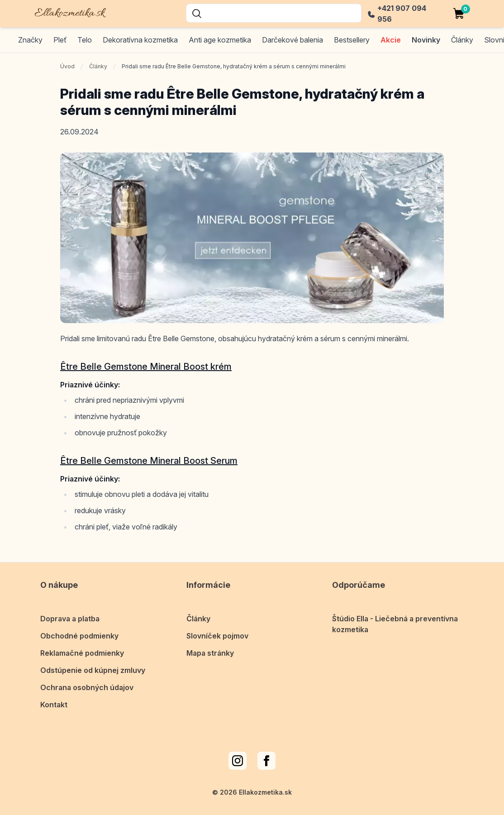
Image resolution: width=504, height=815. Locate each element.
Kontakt (54, 705)
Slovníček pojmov (217, 636)
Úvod (67, 66)
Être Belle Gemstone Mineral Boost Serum (149, 461)
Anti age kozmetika (220, 40)
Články (98, 66)
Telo (85, 40)
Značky (30, 40)
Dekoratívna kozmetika (140, 40)
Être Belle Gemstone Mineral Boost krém (146, 367)
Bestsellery (352, 40)
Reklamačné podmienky (82, 653)
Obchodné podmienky (79, 636)
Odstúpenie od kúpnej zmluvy (93, 670)
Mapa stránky (210, 653)
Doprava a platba (70, 619)
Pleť (60, 40)
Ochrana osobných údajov (87, 687)
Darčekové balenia (292, 40)
